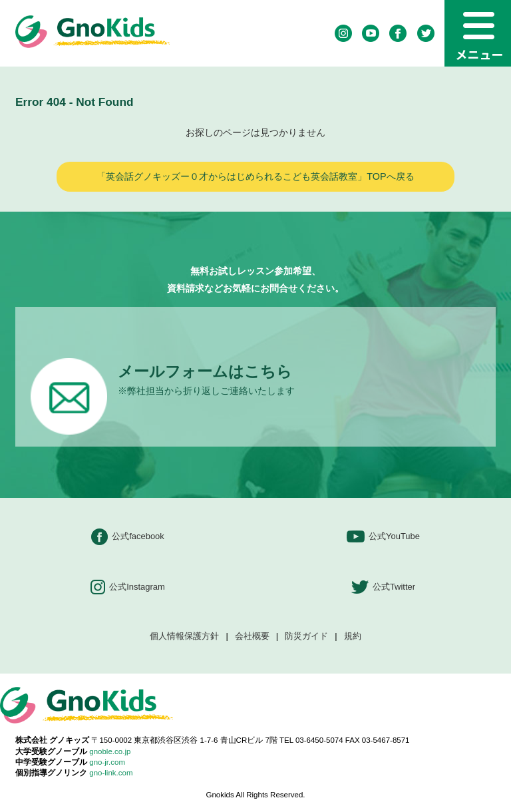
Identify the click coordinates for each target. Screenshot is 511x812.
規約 (353, 637)
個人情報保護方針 (184, 637)
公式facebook (128, 537)
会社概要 (252, 637)
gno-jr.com (107, 762)
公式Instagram (128, 587)
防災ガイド (306, 637)
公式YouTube (383, 537)
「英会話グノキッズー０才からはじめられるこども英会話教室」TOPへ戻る (255, 176)
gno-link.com (111, 773)
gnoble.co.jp (110, 751)
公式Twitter (383, 587)
